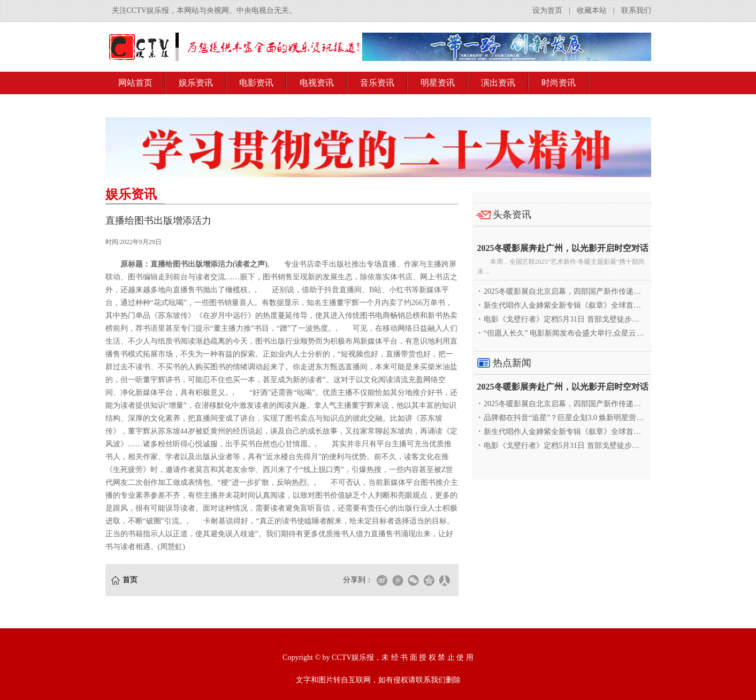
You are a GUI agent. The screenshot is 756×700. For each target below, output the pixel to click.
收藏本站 (592, 10)
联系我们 (636, 10)
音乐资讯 (377, 83)
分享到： (358, 580)
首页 (130, 580)
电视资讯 (317, 83)
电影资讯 (256, 83)
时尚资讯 (559, 83)
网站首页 (135, 83)
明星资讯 (438, 83)
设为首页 (547, 10)
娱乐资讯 (196, 83)
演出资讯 (498, 83)
